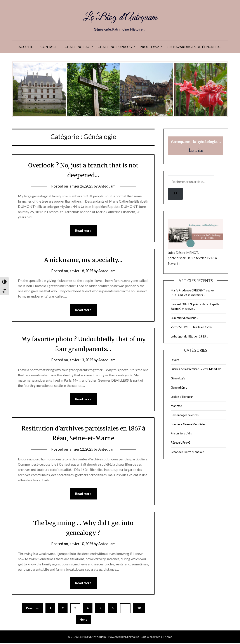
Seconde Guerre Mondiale (187, 452)
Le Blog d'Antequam (120, 17)
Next (83, 621)
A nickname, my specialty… (83, 260)
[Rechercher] (175, 194)
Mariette (176, 406)
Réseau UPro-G (181, 443)
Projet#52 (149, 47)
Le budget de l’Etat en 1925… (189, 336)
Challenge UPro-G (115, 47)
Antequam (108, 186)
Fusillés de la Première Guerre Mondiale (196, 369)
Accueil (26, 47)
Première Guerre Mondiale (188, 424)
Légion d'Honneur (182, 397)
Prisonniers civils (181, 433)
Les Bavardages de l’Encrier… (194, 47)
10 (139, 609)
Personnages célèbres (185, 415)
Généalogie (178, 378)
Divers (175, 360)
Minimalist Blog (136, 638)
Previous (32, 609)
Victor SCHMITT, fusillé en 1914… (192, 327)
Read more (83, 231)
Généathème (179, 387)
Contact (49, 47)
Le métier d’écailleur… (184, 318)
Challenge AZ (77, 47)
